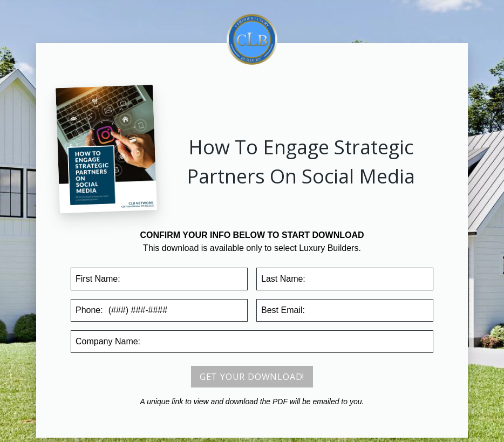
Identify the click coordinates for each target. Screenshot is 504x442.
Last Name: (283, 279)
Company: (108, 341)
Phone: (89, 310)
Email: (283, 310)
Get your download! (252, 377)
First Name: (98, 279)
